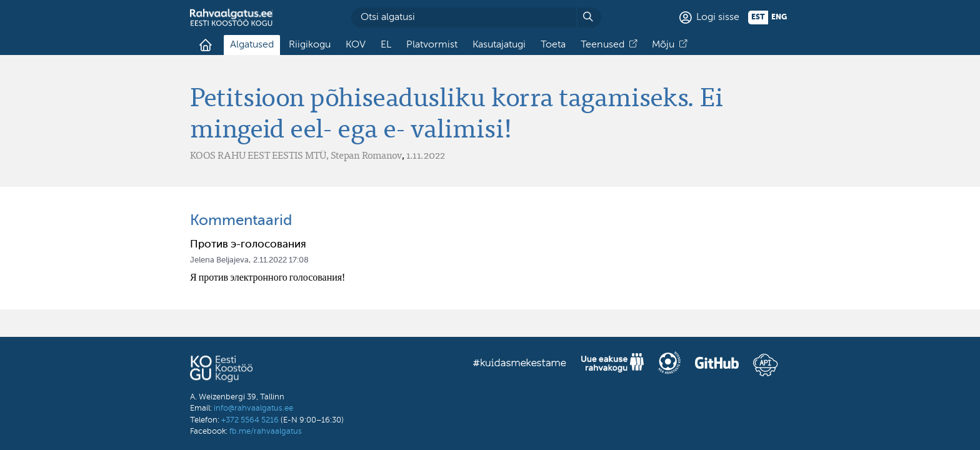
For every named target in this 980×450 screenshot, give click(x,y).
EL (386, 45)
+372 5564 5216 (250, 420)
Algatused (252, 45)
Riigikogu (310, 45)
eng (779, 17)
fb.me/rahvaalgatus (266, 432)
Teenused (602, 45)
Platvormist (432, 45)
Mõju (663, 45)
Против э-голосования (248, 245)
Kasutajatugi (499, 45)
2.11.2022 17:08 (281, 260)
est (758, 17)
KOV (356, 45)
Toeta (553, 45)
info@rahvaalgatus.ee (253, 408)
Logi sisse (718, 17)
